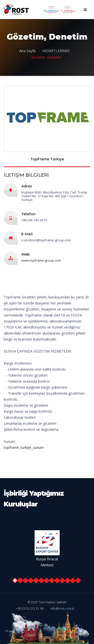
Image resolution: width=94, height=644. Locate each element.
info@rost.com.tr (62, 609)
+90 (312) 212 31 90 (30, 609)
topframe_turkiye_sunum (24, 447)
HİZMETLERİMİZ (56, 51)
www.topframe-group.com (41, 260)
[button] (15, 581)
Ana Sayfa (28, 51)
